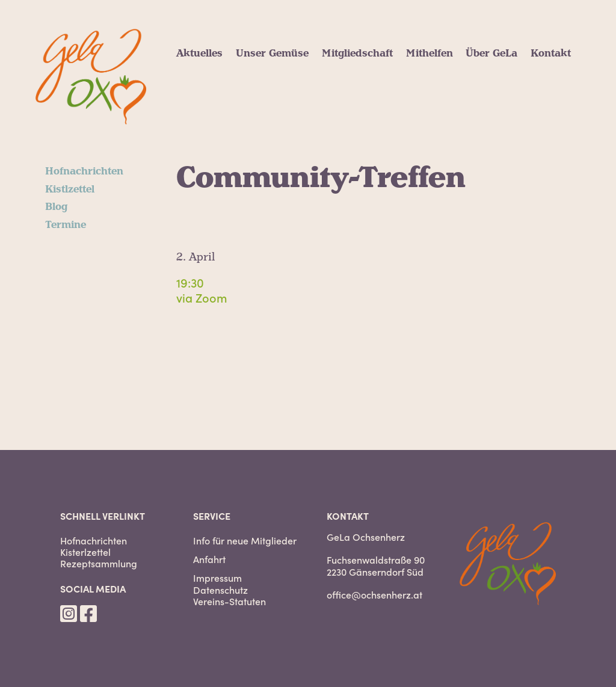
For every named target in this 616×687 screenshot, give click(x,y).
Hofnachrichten (84, 171)
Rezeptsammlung (99, 563)
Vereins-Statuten (229, 601)
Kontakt (551, 54)
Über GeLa (491, 54)
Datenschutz (220, 590)
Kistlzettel (70, 189)
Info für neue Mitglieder (245, 541)
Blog (56, 207)
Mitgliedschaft (357, 54)
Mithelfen (430, 54)
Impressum (217, 578)
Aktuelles (199, 54)
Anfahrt (209, 559)
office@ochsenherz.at (374, 594)
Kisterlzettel (85, 552)
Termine (66, 225)
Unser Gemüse (272, 54)
